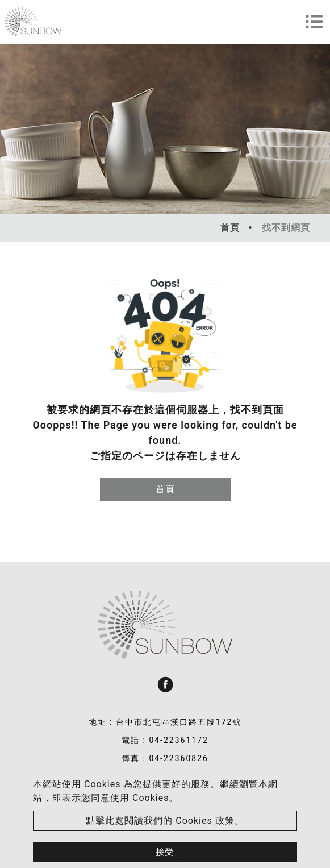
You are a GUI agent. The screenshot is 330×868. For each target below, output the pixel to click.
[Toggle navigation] (314, 22)
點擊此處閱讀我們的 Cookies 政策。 (165, 821)
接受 (165, 852)
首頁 (230, 228)
